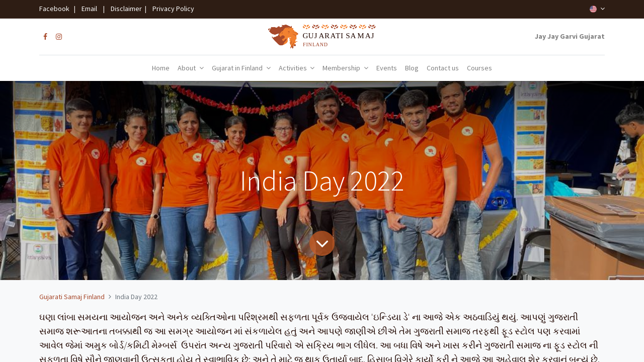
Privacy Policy (171, 9)
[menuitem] (161, 68)
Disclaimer (125, 9)
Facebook (56, 9)
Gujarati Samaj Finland (72, 297)
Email (89, 9)
